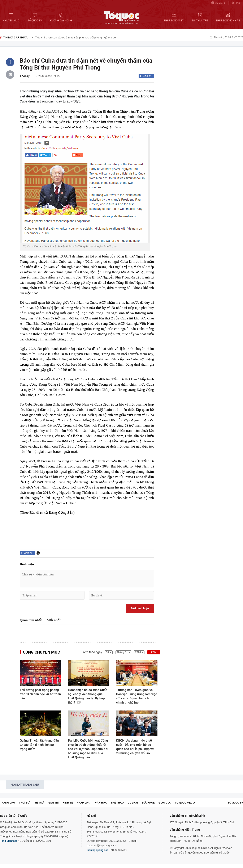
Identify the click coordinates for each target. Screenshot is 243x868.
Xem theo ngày (92, 652)
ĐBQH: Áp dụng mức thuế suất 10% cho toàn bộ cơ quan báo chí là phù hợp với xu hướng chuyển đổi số (135, 747)
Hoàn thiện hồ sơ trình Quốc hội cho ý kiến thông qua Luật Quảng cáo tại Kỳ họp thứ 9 (88, 696)
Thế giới (39, 803)
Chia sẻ (147, 76)
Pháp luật (84, 803)
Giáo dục (165, 803)
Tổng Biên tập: (8, 841)
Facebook (218, 3)
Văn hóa (101, 803)
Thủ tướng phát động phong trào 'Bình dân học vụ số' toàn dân (40, 694)
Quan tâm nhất (31, 620)
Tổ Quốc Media (185, 803)
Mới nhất (54, 620)
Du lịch (133, 803)
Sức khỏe (148, 803)
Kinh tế (68, 803)
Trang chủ (7, 803)
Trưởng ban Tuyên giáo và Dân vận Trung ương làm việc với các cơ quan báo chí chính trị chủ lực (137, 696)
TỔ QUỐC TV (235, 803)
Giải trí (54, 803)
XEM (154, 652)
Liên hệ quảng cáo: (98, 850)
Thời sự (25, 76)
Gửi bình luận (140, 608)
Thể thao (117, 803)
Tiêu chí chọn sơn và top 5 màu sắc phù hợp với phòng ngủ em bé (75, 37)
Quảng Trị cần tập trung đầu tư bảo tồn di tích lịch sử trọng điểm (39, 745)
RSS (236, 3)
